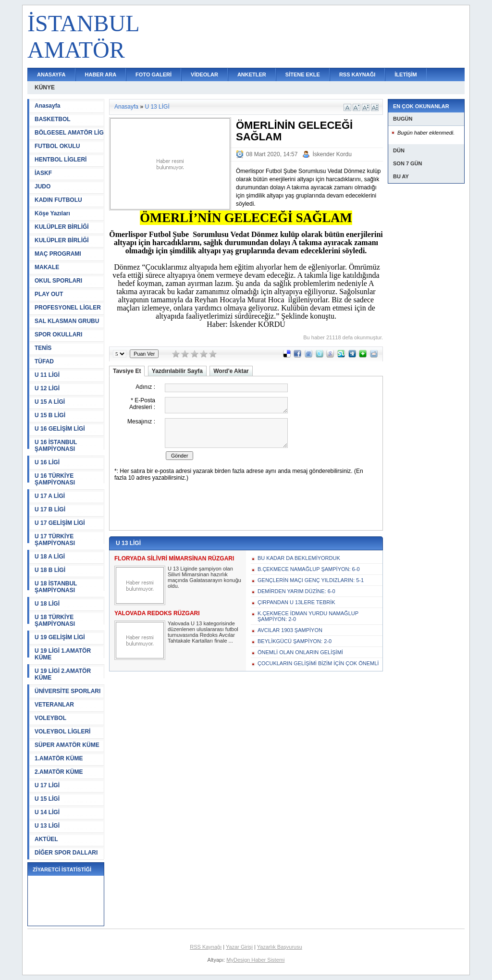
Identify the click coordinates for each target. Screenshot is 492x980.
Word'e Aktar (231, 371)
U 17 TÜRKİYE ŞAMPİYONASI (55, 540)
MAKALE (47, 267)
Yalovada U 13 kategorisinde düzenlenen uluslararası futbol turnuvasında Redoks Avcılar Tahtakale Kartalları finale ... (203, 632)
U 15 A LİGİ (50, 402)
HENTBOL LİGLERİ (61, 160)
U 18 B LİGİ (50, 570)
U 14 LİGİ (47, 812)
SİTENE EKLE (303, 74)
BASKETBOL (53, 119)
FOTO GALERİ (154, 74)
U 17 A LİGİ (50, 496)
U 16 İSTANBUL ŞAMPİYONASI (56, 446)
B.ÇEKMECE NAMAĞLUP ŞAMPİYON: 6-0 (309, 569)
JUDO (43, 186)
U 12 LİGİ (47, 388)
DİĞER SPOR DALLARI (66, 853)
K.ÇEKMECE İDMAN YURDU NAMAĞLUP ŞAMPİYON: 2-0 (308, 616)
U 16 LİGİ (47, 462)
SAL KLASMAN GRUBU (67, 321)
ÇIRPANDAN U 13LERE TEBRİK (296, 602)
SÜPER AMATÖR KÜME (67, 745)
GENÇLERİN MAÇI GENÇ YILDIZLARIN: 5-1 (311, 580)
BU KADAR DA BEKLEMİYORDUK (299, 558)
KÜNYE (45, 87)
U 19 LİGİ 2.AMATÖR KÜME (63, 674)
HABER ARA (101, 74)
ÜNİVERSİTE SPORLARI (68, 691)
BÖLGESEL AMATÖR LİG (69, 133)
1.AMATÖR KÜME (59, 758)
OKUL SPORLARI (58, 281)
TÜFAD (44, 361)
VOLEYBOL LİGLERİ (62, 732)
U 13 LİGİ (47, 826)
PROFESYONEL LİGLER (68, 308)
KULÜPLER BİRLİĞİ (62, 227)
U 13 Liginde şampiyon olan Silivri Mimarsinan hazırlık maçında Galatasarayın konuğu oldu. (204, 577)
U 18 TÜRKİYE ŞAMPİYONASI (55, 620)
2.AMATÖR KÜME (59, 772)
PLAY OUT (49, 294)
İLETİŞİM (406, 74)
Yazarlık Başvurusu (280, 947)
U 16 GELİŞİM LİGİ (60, 429)
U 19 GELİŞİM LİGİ (60, 637)
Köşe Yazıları (52, 213)
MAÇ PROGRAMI (58, 254)
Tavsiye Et (127, 371)
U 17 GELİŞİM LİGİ (60, 523)
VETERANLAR (54, 705)
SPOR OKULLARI (58, 335)
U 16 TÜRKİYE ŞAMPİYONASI (55, 479)
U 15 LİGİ (47, 799)
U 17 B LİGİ (50, 509)
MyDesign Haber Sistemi (255, 960)
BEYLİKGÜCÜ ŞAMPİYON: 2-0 (295, 641)
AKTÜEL (46, 839)
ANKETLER (252, 74)
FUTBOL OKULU (57, 146)
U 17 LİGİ (47, 785)
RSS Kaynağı (206, 947)
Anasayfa (47, 106)
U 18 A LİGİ (50, 557)
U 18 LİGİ (47, 604)
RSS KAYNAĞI (357, 74)
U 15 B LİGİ (50, 415)
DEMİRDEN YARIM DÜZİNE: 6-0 (296, 591)
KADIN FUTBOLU (58, 200)
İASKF (43, 173)
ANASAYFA (51, 74)
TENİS (43, 348)
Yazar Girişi (239, 947)
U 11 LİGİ (47, 375)
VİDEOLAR (204, 74)
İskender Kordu (332, 154)
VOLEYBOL (50, 718)
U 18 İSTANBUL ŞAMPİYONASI (56, 587)
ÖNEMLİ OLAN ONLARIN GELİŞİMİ (300, 652)
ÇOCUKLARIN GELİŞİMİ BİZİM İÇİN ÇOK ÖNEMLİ (318, 663)
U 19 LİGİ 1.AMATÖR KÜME (63, 654)
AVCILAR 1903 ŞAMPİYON (290, 630)
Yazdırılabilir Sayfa (177, 371)
